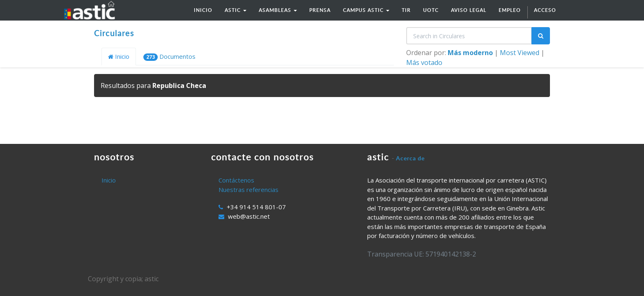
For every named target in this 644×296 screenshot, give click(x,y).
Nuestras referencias (248, 190)
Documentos (169, 57)
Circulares (114, 33)
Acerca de (410, 158)
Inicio (119, 56)
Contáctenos (236, 180)
